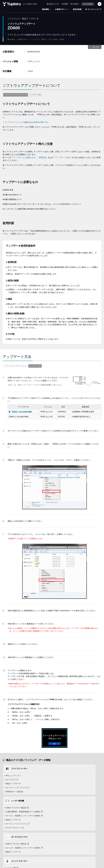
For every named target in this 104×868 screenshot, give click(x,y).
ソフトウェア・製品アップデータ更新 (44, 39)
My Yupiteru (75, 4)
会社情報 (65, 4)
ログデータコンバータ (64, 796)
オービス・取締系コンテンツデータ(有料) (73, 784)
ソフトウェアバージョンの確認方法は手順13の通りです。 (26, 122)
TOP (95, 866)
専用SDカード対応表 (14, 792)
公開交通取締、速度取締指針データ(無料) (73, 780)
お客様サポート (62, 9)
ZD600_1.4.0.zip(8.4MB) (22, 412)
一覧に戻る (95, 47)
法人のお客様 (88, 4)
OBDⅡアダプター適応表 (67, 776)
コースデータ (62, 836)
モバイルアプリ (11, 780)
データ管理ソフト (62, 848)
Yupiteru (12, 39)
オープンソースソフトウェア (17, 788)
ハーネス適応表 (62, 812)
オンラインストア (93, 9)
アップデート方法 (35, 95)
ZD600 (30, 71)
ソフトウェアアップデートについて (16, 95)
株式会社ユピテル (53, 4)
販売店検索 (77, 9)
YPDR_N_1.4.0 (34, 61)
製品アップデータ (12, 784)
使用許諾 (42, 157)
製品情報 (47, 9)
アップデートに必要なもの (24, 157)
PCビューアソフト (13, 776)
